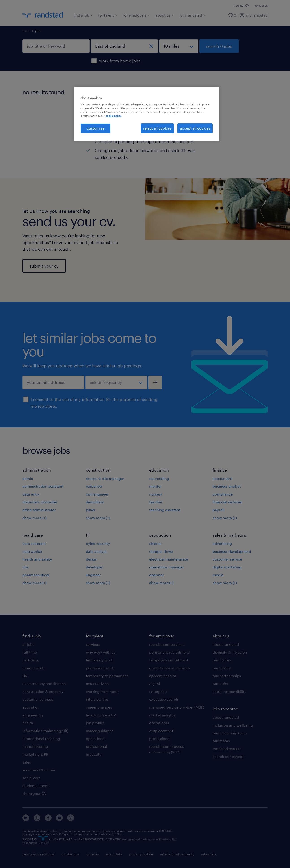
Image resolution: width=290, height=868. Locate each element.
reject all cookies (157, 128)
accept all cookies (195, 128)
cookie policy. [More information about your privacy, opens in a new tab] (114, 116)
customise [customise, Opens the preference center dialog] (96, 128)
